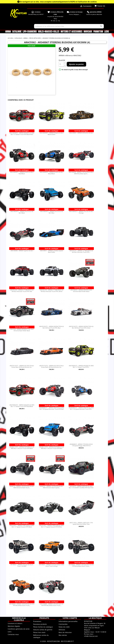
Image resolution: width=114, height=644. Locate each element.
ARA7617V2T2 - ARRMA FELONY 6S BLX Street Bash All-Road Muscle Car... (51, 366)
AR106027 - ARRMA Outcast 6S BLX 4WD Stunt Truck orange (52, 565)
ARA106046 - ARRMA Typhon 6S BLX (22, 251)
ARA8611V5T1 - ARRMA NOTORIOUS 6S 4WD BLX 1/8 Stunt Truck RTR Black (22, 448)
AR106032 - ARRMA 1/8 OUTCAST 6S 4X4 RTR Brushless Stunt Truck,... (81, 565)
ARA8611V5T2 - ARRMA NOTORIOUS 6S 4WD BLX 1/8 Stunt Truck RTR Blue (52, 448)
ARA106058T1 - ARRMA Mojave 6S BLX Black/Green (52, 134)
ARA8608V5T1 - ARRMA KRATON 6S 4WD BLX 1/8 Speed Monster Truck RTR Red (52, 408)
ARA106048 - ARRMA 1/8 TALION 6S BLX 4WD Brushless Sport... (81, 173)
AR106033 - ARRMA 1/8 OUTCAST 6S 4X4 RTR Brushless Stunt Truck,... (22, 605)
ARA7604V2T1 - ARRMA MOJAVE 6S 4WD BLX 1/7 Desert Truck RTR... (81, 366)
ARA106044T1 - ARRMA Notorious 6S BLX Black (22, 212)
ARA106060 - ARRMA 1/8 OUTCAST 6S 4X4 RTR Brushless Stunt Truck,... (52, 605)
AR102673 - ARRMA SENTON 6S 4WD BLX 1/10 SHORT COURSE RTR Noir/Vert (81, 487)
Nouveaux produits (40, 624)
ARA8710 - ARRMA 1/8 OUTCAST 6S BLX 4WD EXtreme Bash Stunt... (22, 487)
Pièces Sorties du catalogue (43, 627)
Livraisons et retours (15, 623)
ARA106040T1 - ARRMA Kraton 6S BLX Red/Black (22, 173)
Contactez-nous (13, 634)
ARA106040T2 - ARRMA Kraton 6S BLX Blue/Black (51, 173)
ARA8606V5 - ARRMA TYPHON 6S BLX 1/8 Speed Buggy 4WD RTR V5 (81, 445)
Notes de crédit (64, 627)
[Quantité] (61, 64)
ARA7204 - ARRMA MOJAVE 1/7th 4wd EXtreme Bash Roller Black (22, 330)
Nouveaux (88, 32)
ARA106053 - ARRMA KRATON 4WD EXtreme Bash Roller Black (81, 291)
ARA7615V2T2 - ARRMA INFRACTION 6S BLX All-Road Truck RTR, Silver (81, 327)
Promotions (37, 621)
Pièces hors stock (39, 632)
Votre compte (70, 618)
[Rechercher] (69, 26)
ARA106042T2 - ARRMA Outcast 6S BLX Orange (81, 212)
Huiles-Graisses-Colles (49, 32)
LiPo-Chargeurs (30, 32)
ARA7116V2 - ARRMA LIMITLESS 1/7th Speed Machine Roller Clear (81, 523)
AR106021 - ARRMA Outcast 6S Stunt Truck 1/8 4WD (22, 565)
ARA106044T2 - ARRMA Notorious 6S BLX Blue (51, 212)
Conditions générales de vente (19, 629)
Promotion (98, 32)
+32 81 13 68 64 (101, 632)
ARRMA (8, 32)
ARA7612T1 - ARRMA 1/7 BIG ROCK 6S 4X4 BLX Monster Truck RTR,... (81, 251)
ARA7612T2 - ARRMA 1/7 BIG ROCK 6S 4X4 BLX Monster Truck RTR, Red (22, 291)
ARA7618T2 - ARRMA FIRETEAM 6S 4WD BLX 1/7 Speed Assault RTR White (51, 526)
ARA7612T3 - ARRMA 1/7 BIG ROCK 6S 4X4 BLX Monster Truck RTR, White (52, 291)
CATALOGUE (17, 32)
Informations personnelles (68, 621)
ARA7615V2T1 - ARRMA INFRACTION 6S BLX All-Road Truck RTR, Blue (51, 327)
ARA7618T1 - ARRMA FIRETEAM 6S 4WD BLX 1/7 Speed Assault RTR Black (22, 526)
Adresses (62, 630)
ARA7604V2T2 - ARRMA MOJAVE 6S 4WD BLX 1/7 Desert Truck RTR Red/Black (22, 406)
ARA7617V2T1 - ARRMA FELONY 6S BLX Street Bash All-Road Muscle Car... (22, 366)
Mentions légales (14, 626)
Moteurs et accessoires (71, 32)
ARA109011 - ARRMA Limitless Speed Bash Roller (51, 251)
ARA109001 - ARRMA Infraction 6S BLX (81, 133)
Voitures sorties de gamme (43, 630)
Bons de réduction (65, 632)
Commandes (63, 624)
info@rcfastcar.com (91, 636)
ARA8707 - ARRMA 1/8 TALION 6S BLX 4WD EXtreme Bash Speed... (51, 487)
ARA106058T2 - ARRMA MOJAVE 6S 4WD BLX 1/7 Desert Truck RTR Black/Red (22, 134)
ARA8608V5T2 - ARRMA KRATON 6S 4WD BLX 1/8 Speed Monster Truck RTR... (81, 408)
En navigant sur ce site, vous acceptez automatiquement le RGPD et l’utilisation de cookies (58, 2)
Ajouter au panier (76, 64)
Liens (107, 32)
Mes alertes (63, 635)
